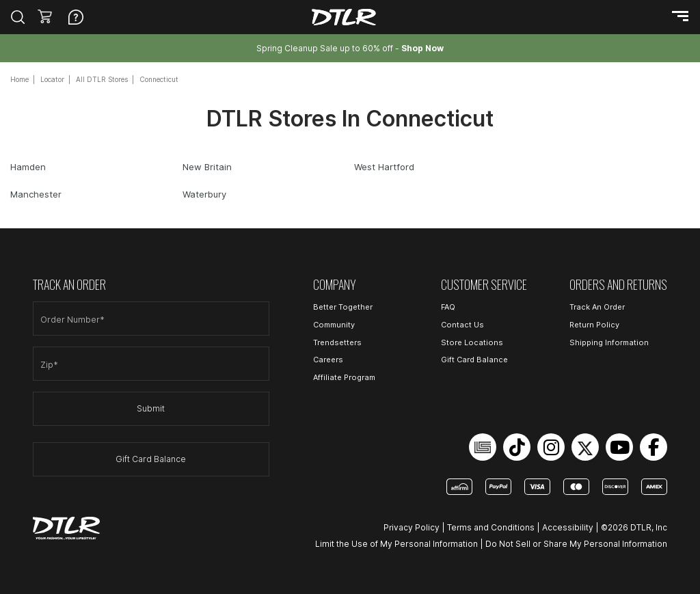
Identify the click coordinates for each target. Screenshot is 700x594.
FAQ (448, 307)
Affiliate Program (344, 377)
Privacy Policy (412, 527)
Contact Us (462, 325)
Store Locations (472, 342)
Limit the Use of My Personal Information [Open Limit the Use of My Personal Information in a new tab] (396, 544)
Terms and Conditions (491, 527)
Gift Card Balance (151, 459)
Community (334, 325)
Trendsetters (337, 342)
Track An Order (597, 307)
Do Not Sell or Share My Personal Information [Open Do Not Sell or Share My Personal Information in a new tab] (576, 544)
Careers (328, 360)
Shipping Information (609, 342)
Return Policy (594, 325)
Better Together (343, 307)
